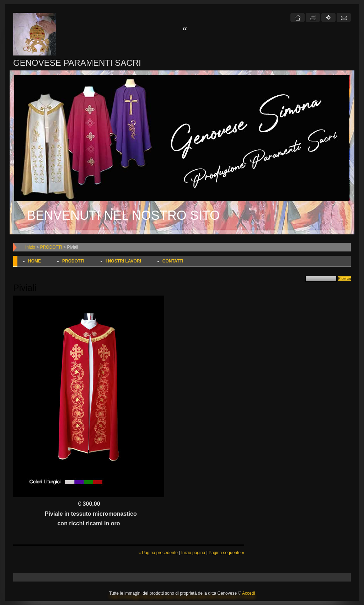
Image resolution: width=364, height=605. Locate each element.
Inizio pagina (193, 553)
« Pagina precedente (158, 553)
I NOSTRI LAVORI (123, 261)
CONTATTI (173, 261)
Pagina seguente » (226, 553)
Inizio (30, 247)
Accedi (248, 593)
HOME (34, 261)
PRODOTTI (51, 247)
